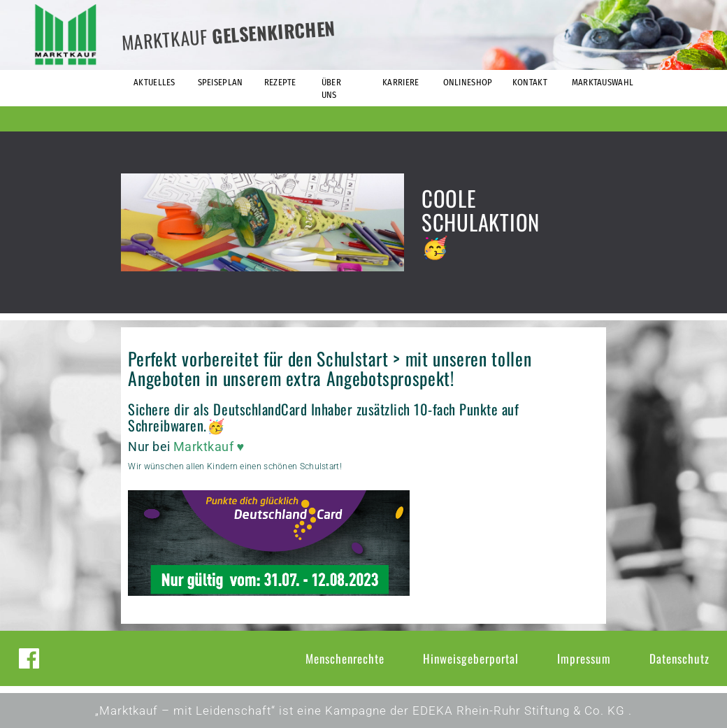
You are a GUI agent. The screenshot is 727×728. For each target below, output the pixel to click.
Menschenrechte (345, 658)
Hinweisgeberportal (471, 658)
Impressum (584, 658)
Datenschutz (679, 658)
